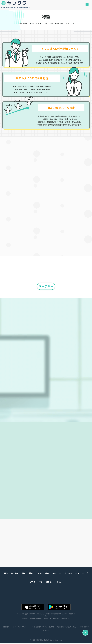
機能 (23, 574)
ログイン (50, 582)
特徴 (6, 574)
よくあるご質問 (42, 574)
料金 (31, 574)
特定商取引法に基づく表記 (73, 627)
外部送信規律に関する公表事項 (49, 627)
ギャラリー (46, 286)
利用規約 (12, 627)
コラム (59, 582)
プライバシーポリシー (27, 627)
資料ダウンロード (72, 574)
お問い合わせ (41, 631)
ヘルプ (86, 574)
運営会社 (52, 631)
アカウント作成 (36, 582)
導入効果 (14, 574)
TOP (85, 633)
